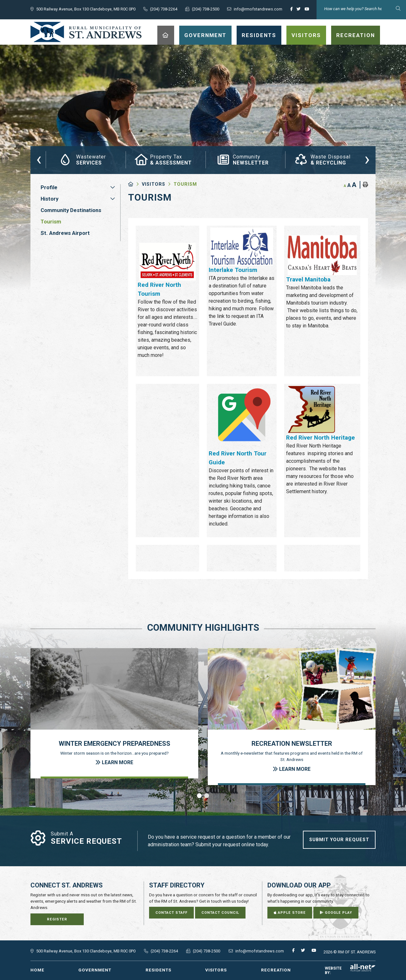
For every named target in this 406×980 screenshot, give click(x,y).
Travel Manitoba (308, 280)
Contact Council (220, 913)
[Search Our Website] (361, 9)
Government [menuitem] (205, 35)
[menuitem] (166, 35)
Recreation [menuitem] (356, 35)
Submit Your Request (339, 840)
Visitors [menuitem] (306, 35)
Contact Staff (171, 913)
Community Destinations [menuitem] (71, 210)
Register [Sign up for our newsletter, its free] (57, 919)
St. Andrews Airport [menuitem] (65, 233)
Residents (158, 970)
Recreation (276, 970)
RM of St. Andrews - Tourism (86, 32)
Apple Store (290, 913)
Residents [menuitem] (259, 35)
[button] (113, 187)
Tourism (185, 184)
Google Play (336, 913)
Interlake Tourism (233, 270)
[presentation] (39, 159)
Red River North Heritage (321, 438)
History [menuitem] (49, 199)
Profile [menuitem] (49, 187)
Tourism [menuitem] (51, 222)
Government (95, 970)
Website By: (350, 970)
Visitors (154, 184)
